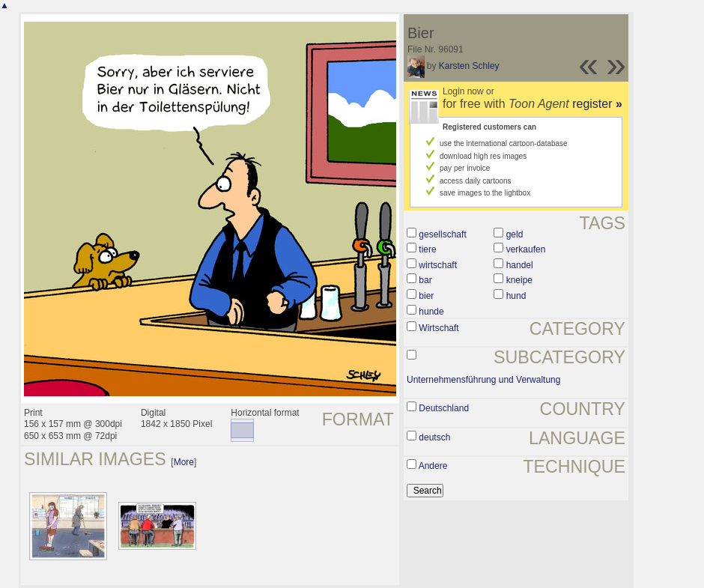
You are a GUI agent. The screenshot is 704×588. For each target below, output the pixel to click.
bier (426, 296)
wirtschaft (438, 265)
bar (425, 280)
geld (515, 234)
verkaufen (526, 249)
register (597, 104)
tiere (427, 249)
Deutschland (444, 408)
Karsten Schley (469, 66)
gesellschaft (442, 234)
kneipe (519, 280)
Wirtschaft (439, 328)
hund (516, 296)
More (184, 462)
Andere (433, 466)
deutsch (434, 437)
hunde (431, 312)
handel (520, 265)
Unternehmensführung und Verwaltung (483, 380)
